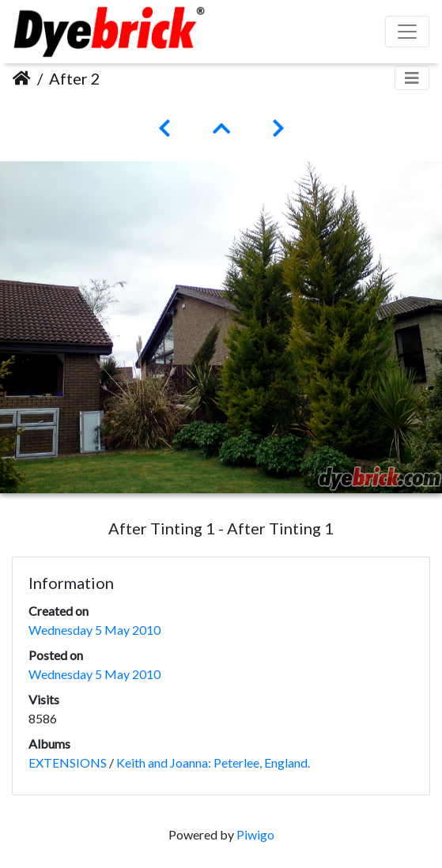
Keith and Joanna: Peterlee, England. (213, 762)
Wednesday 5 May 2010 (94, 630)
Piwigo (255, 834)
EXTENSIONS (68, 762)
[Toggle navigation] (412, 78)
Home (22, 78)
